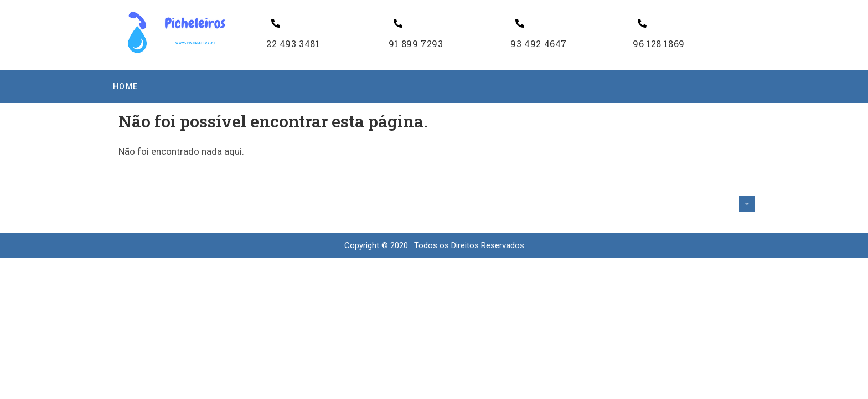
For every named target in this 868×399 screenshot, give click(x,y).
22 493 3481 (293, 44)
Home (126, 86)
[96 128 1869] (642, 23)
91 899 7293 (416, 44)
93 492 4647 (539, 44)
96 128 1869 (659, 44)
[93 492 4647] (520, 23)
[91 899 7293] (398, 23)
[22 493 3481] (276, 23)
